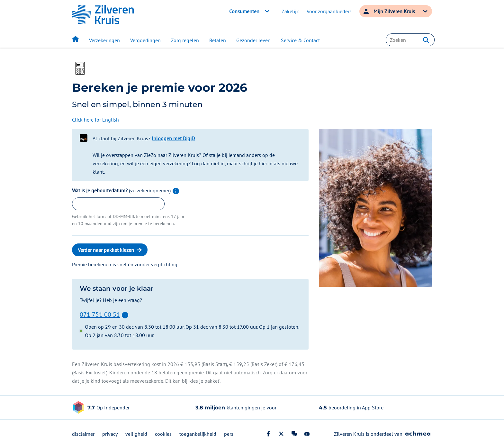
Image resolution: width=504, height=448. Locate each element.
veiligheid (136, 434)
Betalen (218, 40)
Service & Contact (300, 40)
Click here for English (95, 120)
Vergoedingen (145, 40)
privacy (110, 434)
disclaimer (83, 434)
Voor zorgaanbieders (329, 11)
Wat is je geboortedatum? (126, 191)
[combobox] (410, 40)
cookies (163, 434)
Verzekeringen (104, 40)
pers (229, 434)
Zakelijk (290, 11)
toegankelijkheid (198, 434)
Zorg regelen (185, 40)
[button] (426, 40)
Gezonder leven (253, 40)
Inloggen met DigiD (173, 138)
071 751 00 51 (100, 314)
